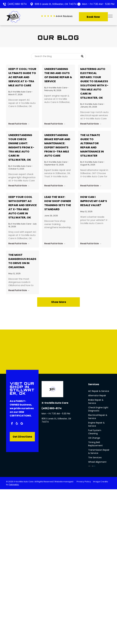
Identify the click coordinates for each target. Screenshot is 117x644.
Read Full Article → (19, 124)
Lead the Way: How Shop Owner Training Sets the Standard (58, 203)
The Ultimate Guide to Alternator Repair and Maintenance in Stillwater (92, 145)
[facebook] (12, 424)
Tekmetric (14, 484)
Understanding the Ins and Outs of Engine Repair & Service (58, 75)
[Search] (58, 56)
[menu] (110, 16)
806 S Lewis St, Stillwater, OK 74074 (56, 4)
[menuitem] (85, 482)
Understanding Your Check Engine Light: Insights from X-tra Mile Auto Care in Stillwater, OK (21, 147)
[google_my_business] (22, 424)
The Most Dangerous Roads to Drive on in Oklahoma (22, 261)
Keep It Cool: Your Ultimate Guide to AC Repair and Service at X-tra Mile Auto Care (22, 77)
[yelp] (17, 424)
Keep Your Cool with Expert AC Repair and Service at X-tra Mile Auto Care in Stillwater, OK (23, 207)
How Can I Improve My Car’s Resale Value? (94, 201)
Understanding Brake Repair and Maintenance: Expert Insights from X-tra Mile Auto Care (57, 145)
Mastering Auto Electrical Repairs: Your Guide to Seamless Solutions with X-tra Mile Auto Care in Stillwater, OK (94, 83)
